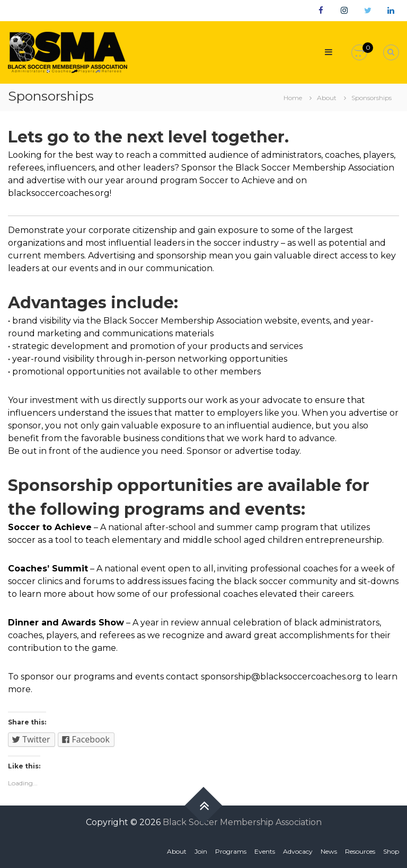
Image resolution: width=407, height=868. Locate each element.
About (177, 851)
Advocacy (298, 851)
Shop (391, 851)
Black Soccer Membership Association (242, 822)
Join (201, 851)
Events (265, 851)
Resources (360, 851)
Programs (231, 851)
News (329, 851)
